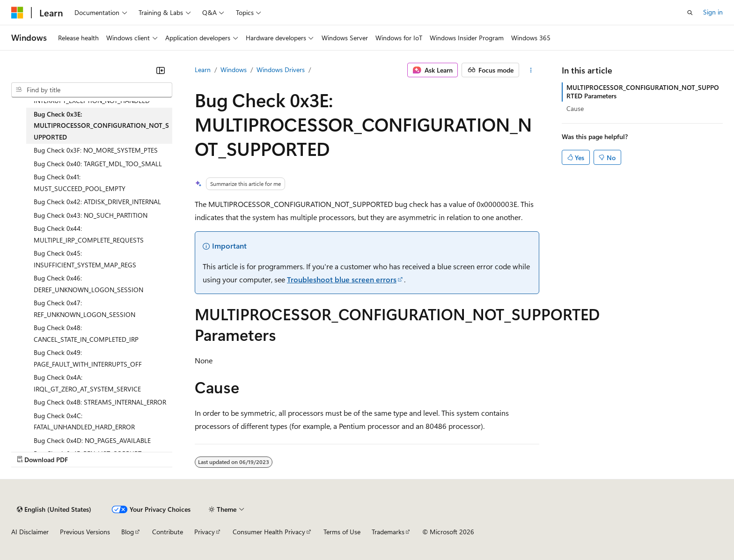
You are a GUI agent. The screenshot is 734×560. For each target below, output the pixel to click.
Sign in (713, 12)
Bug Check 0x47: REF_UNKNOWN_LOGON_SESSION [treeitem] (84, 309)
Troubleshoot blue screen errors (342, 279)
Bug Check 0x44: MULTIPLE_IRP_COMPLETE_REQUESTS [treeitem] (89, 234)
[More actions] (531, 70)
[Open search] (690, 13)
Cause (575, 108)
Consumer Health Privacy (269, 532)
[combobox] (92, 90)
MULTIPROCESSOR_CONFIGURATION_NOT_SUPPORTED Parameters (643, 92)
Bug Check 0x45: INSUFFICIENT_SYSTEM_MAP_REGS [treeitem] (85, 259)
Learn (203, 70)
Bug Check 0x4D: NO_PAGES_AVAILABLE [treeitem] (92, 440)
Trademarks (388, 532)
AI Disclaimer (30, 532)
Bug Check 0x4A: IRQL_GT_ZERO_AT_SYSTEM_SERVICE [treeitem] (87, 383)
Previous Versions (85, 532)
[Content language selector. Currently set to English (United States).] (54, 509)
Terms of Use (342, 532)
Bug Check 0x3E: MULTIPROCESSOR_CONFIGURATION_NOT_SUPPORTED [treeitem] (101, 125)
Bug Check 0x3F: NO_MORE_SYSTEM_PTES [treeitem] (96, 150)
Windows (234, 70)
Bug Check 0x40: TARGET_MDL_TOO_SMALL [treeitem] (98, 164)
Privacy (205, 532)
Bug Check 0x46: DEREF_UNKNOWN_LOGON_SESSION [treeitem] (88, 284)
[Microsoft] (17, 13)
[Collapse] (161, 70)
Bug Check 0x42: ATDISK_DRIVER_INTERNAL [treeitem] (97, 202)
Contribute (168, 532)
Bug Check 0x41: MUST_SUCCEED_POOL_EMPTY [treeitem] (80, 183)
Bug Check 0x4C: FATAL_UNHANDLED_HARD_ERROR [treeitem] (84, 421)
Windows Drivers (281, 70)
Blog (128, 532)
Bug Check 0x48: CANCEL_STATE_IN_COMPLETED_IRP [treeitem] (86, 333)
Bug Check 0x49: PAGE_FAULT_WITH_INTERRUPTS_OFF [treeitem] (88, 358)
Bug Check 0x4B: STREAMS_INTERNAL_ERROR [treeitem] (100, 402)
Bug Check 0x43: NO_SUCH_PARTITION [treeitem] (91, 215)
